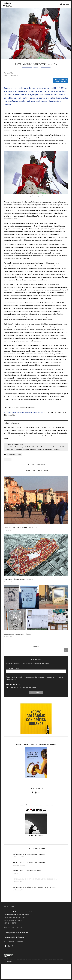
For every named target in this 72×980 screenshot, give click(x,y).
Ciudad (27, 465)
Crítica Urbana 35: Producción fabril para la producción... (35, 879)
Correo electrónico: (13, 668)
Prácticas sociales (40, 465)
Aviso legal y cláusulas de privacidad (17, 933)
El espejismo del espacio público (18, 634)
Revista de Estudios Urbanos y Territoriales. (19, 912)
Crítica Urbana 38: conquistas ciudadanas (29, 854)
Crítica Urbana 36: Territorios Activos (28, 871)
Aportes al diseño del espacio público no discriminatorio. (24, 412)
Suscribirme (36, 692)
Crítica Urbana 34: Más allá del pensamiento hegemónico (35, 887)
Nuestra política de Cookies (14, 937)
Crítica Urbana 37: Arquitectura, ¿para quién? (30, 863)
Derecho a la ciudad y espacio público (20, 528)
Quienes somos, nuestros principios (16, 915)
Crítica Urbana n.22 (14, 455)
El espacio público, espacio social (18, 579)
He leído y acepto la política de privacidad (22, 687)
